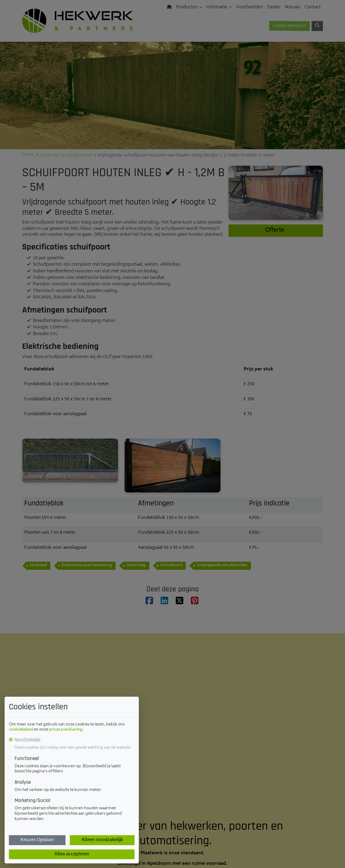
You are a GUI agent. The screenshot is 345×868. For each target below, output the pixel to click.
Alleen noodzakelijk (102, 840)
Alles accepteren (72, 854)
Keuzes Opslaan (37, 840)
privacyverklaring (66, 730)
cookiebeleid (21, 730)
